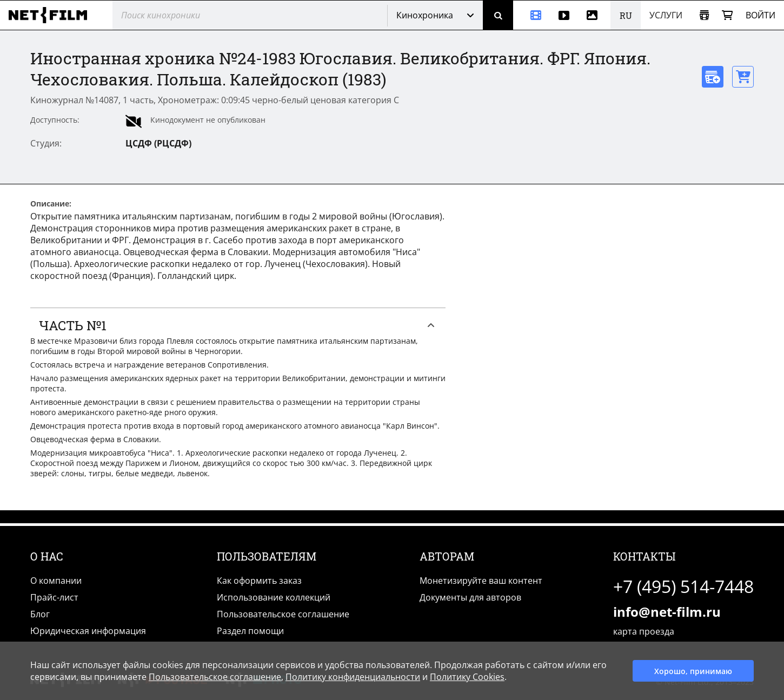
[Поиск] (498, 15)
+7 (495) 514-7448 (683, 586)
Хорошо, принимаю (693, 671)
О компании (56, 581)
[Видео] (564, 15)
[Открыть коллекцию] (704, 15)
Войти (760, 15)
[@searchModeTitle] (246, 15)
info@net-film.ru (667, 612)
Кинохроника (425, 15)
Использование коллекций (274, 597)
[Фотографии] (594, 15)
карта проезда (644, 631)
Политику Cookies (467, 677)
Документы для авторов (470, 597)
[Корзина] (727, 15)
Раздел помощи (250, 631)
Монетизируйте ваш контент (481, 581)
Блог (40, 614)
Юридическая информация (88, 631)
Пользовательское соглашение (283, 614)
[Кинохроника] (531, 15)
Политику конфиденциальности (353, 677)
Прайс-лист (54, 597)
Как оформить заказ (259, 581)
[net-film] (52, 15)
